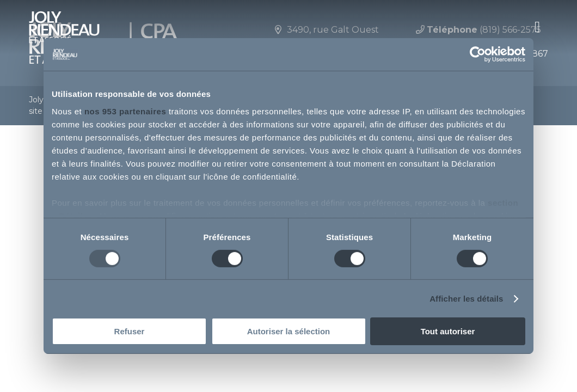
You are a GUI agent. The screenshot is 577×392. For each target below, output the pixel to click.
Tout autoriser (448, 331)
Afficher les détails (466, 299)
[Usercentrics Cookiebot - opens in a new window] (478, 54)
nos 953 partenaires (125, 111)
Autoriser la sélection (289, 331)
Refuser (130, 331)
